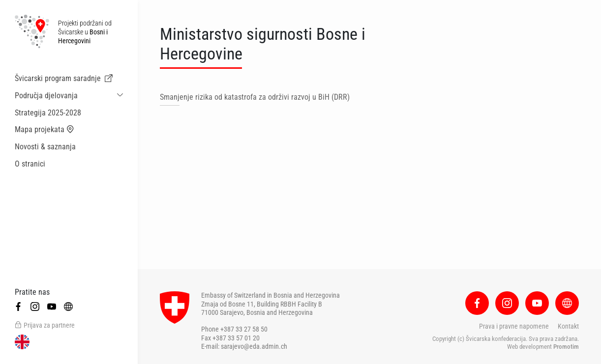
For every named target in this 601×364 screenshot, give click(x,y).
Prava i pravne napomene (514, 326)
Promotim (566, 347)
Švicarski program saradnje (64, 79)
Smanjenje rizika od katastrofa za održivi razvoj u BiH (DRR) (255, 97)
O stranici (30, 164)
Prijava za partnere (45, 325)
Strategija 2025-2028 (48, 113)
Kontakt (568, 326)
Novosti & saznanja (45, 147)
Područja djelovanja (46, 96)
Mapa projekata (45, 130)
